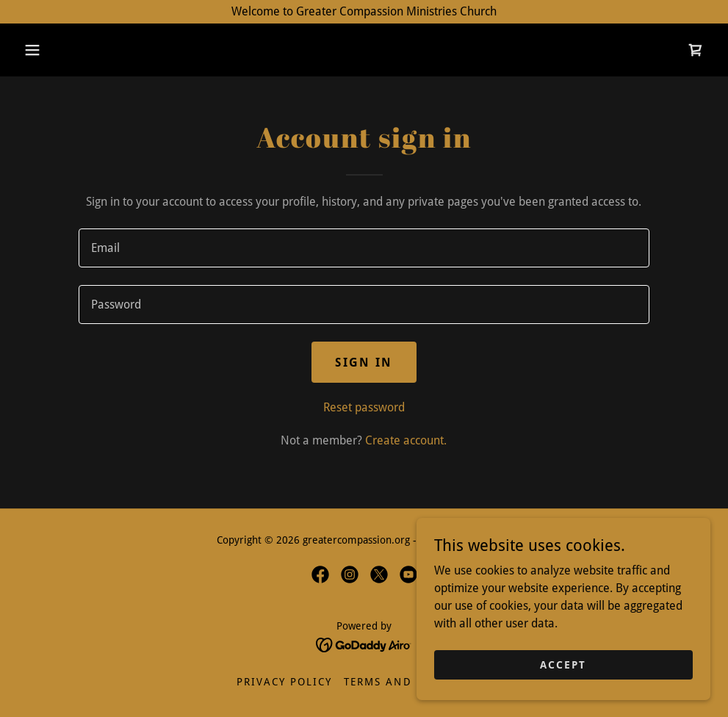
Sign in (364, 363)
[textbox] (364, 248)
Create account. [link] (406, 440)
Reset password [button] (364, 407)
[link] (696, 50)
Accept (563, 664)
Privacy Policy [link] (284, 682)
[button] (32, 50)
